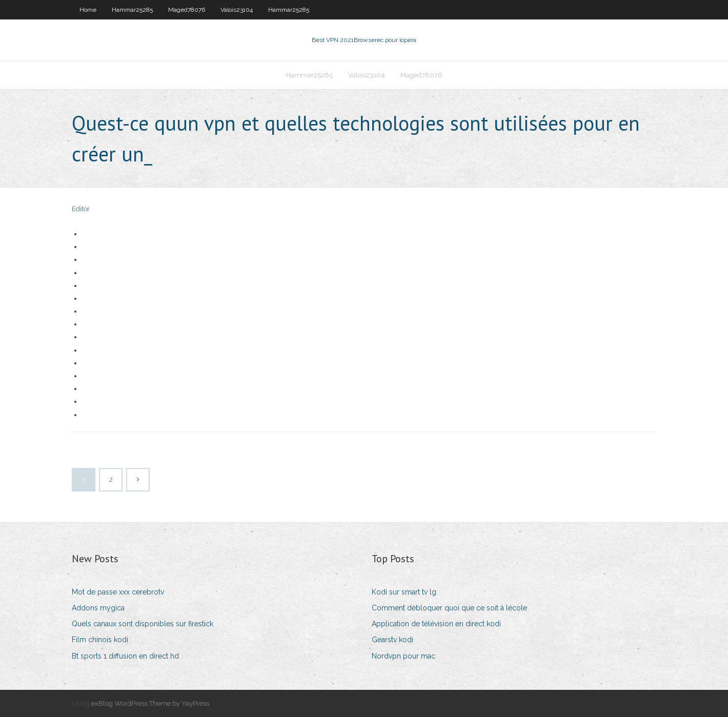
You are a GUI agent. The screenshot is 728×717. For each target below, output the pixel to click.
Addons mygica (98, 608)
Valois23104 (237, 10)
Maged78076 (187, 10)
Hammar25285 (132, 10)
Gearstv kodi (392, 640)
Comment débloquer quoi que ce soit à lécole (449, 608)
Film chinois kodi (100, 640)
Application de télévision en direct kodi (436, 624)
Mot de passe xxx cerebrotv (118, 592)
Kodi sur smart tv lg (404, 592)
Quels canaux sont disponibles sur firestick (143, 624)
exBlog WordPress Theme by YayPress (150, 703)
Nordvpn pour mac (403, 656)
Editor (81, 209)
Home (88, 10)
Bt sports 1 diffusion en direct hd (125, 656)
